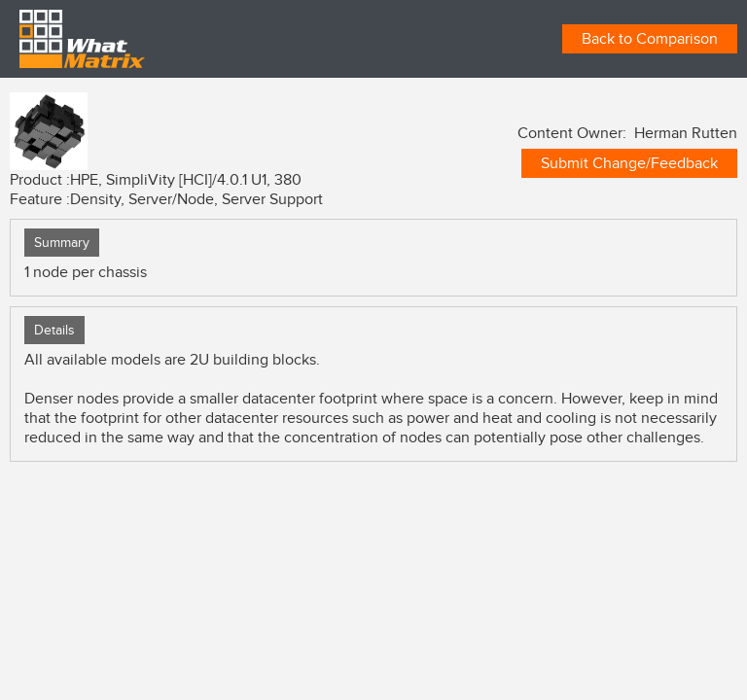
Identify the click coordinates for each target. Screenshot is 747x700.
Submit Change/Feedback (629, 163)
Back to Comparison (650, 39)
